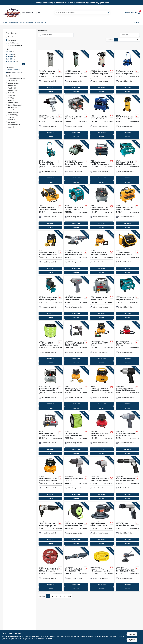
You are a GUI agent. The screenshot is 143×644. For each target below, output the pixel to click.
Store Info (137, 22)
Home (5, 22)
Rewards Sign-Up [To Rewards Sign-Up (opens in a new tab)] (40, 22)
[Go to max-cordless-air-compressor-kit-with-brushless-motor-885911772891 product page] (50, 253)
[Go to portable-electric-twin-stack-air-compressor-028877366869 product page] (128, 208)
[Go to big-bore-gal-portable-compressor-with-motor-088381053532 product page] (76, 208)
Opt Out (132, 640)
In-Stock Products (14, 43)
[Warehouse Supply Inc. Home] (12, 13)
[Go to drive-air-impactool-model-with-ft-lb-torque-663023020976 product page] (102, 479)
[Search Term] (82, 13)
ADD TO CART (50, 88)
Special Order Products (15, 46)
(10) (11, 93)
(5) (11, 100)
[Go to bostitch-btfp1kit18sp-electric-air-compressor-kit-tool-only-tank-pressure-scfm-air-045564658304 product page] (102, 253)
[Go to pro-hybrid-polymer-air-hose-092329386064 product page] (50, 343)
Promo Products (13, 37)
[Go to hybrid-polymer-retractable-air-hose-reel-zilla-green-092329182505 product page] (76, 524)
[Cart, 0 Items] (139, 13)
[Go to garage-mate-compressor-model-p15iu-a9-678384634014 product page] (102, 72)
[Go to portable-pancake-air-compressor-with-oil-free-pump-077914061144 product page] (50, 479)
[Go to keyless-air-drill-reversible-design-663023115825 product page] (128, 479)
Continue (132, 634)
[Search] (108, 12)
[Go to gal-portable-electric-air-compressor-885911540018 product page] (128, 117)
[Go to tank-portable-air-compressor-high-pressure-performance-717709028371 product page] (76, 162)
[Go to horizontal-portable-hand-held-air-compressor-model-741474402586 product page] (50, 434)
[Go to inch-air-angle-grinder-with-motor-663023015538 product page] (76, 253)
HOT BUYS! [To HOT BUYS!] (30, 22)
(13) (13, 90)
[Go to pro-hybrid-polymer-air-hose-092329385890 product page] (76, 434)
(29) (14, 83)
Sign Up (134, 13)
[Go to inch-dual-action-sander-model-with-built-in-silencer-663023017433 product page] (128, 569)
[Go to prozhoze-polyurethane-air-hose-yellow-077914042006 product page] (102, 569)
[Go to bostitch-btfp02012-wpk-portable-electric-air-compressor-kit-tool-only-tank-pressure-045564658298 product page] (76, 388)
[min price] (9, 64)
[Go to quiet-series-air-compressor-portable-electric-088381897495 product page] (128, 298)
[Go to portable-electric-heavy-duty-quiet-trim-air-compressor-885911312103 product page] (128, 253)
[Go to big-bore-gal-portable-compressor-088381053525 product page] (50, 298)
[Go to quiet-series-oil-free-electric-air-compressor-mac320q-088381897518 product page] (128, 162)
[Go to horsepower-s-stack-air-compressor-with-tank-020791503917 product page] (128, 72)
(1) (11, 120)
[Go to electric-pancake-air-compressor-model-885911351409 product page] (102, 388)
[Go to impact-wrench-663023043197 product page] (76, 298)
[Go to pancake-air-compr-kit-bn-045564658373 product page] (128, 343)
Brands (22, 22)
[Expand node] (7, 73)
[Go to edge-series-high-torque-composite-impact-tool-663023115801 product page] (128, 388)
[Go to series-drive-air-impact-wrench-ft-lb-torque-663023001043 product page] (50, 117)
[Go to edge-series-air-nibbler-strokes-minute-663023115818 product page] (50, 524)
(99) (17, 78)
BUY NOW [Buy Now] (50, 92)
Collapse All (9, 70)
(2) (14, 112)
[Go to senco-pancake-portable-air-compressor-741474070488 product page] (102, 208)
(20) (12, 86)
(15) (12, 88)
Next (137, 40)
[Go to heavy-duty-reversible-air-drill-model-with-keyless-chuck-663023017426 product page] (128, 524)
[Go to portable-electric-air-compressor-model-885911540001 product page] (50, 208)
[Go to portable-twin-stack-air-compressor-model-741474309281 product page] (76, 117)
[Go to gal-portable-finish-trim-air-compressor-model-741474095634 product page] (102, 298)
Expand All (17, 70)
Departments (13, 22)
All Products (12, 40)
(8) (11, 98)
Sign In (126, 13)
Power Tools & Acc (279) (15, 73)
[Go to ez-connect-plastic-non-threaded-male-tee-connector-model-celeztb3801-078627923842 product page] (76, 343)
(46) (12, 81)
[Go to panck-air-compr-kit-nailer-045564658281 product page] (102, 343)
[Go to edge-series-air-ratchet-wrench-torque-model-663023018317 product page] (76, 569)
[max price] (18, 64)
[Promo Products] (7, 37)
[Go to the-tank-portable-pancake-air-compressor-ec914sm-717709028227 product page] (50, 388)
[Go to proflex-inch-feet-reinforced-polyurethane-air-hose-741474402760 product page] (50, 569)
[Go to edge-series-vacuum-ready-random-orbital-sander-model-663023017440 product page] (102, 524)
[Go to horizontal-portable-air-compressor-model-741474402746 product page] (102, 162)
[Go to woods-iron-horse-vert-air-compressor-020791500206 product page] (50, 72)
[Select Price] (24, 64)
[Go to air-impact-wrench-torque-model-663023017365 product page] (76, 479)
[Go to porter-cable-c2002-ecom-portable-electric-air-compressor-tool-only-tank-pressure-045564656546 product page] (102, 434)
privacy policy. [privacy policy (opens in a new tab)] (117, 636)
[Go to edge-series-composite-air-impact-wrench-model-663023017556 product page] (128, 434)
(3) (15, 105)
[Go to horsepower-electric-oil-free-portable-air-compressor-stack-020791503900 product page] (102, 117)
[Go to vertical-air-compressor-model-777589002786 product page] (76, 72)
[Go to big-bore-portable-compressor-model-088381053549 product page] (50, 162)
